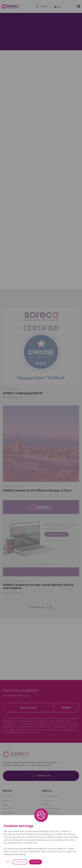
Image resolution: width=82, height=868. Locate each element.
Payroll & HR (8, 809)
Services (7, 791)
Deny (8, 862)
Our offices (47, 801)
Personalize (20, 862)
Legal (5, 805)
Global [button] (42, 7)
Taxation (6, 801)
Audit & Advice (9, 813)
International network (51, 809)
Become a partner (50, 813)
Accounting (8, 796)
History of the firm (50, 796)
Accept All (35, 862)
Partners (46, 805)
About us (47, 791)
